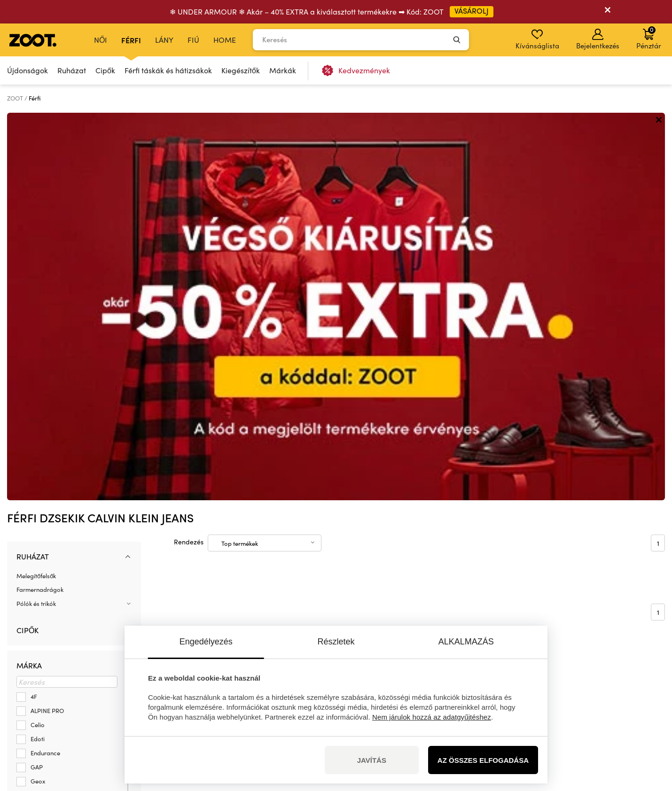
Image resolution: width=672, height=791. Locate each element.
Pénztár (649, 38)
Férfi (131, 40)
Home (225, 40)
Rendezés (189, 154)
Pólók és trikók (36, 216)
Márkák (283, 70)
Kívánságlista (537, 39)
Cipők (105, 70)
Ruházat (72, 70)
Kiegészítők (241, 70)
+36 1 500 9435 (76, 679)
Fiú (193, 40)
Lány (164, 40)
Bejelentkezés (598, 39)
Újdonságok (27, 70)
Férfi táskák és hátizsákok (168, 70)
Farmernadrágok (40, 202)
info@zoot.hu (74, 688)
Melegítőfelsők (36, 188)
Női (101, 40)
